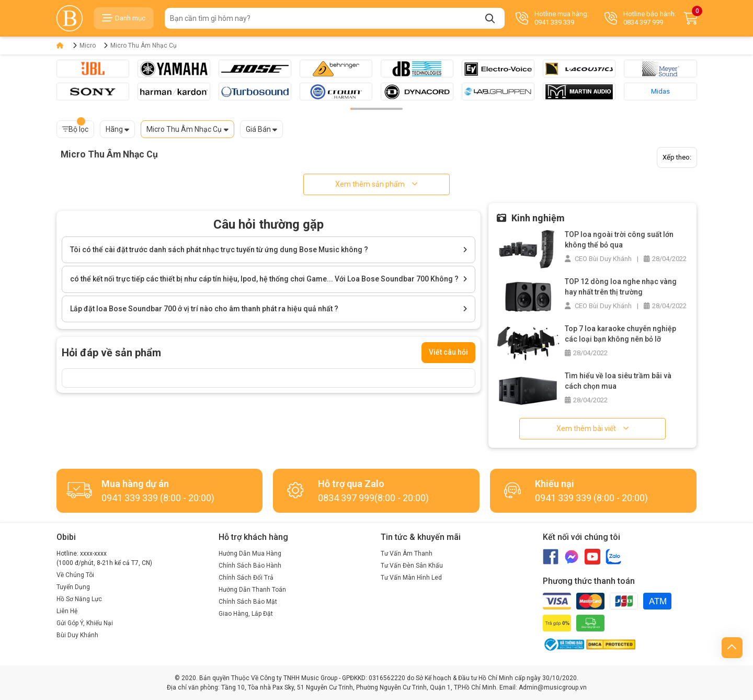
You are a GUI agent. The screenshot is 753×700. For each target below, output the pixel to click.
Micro (88, 46)
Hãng (114, 129)
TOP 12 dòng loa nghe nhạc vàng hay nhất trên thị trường (621, 287)
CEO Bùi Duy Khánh (598, 259)
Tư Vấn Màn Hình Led (411, 578)
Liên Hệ (67, 611)
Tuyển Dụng (73, 587)
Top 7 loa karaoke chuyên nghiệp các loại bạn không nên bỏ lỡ (620, 334)
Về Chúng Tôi (75, 575)
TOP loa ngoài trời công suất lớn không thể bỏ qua (619, 240)
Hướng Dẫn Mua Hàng (250, 554)
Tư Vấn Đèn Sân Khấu (412, 566)
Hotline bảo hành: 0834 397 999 (640, 18)
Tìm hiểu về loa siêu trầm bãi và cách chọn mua (618, 381)
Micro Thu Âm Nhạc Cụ (144, 46)
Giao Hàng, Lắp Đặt (246, 614)
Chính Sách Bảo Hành (250, 566)
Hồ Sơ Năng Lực (79, 599)
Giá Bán (258, 129)
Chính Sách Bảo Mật (248, 602)
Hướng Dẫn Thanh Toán (252, 590)
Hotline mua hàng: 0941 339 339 (552, 18)
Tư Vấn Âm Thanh (407, 554)
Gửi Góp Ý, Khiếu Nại (85, 623)
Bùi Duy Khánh (77, 635)
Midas (660, 91)
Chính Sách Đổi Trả (246, 578)
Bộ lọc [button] (75, 127)
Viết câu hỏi (448, 352)
